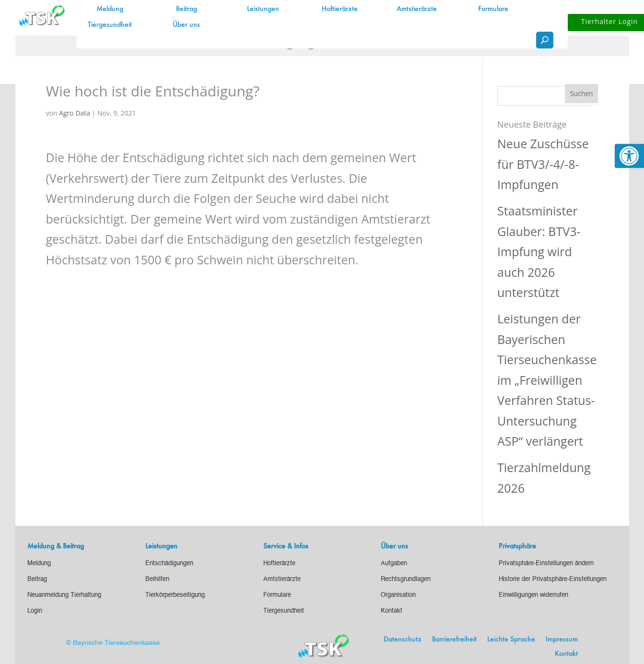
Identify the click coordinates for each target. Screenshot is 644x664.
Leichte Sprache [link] (511, 640)
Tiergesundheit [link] (110, 25)
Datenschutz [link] (403, 640)
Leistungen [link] (263, 9)
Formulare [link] (493, 9)
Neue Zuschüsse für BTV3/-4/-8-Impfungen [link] (543, 164)
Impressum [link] (562, 640)
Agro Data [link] (75, 113)
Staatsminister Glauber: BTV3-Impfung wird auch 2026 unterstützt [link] (539, 251)
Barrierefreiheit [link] (454, 640)
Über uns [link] (186, 25)
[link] (629, 156)
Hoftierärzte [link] (340, 9)
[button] (582, 94)
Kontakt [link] (566, 654)
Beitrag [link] (187, 9)
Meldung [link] (110, 9)
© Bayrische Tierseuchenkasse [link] (113, 643)
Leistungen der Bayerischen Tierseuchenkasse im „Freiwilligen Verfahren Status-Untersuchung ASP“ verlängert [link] (547, 380)
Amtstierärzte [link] (417, 9)
